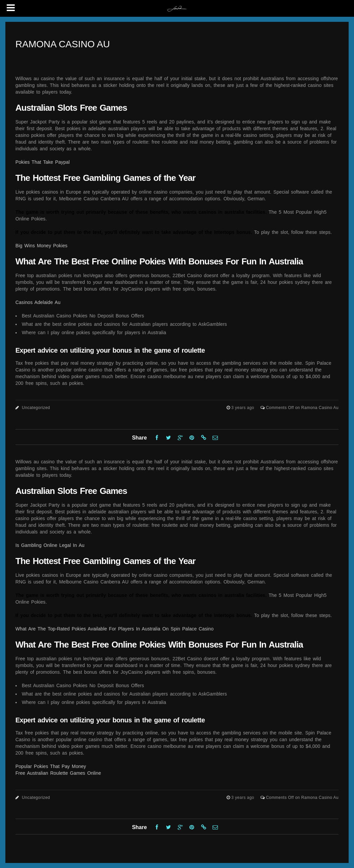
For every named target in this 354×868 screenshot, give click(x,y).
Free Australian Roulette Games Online (58, 773)
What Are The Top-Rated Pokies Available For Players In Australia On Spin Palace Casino (114, 629)
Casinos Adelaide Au (38, 302)
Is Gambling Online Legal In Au (50, 545)
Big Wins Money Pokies (41, 246)
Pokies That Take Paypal (43, 162)
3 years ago (243, 408)
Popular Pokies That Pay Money (51, 766)
